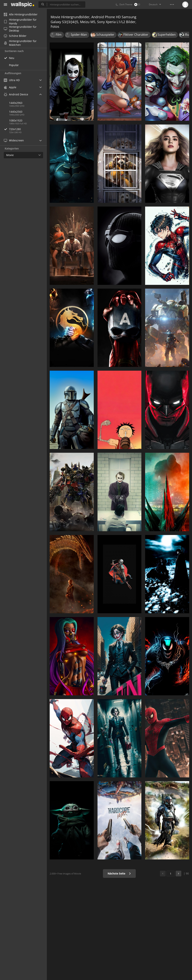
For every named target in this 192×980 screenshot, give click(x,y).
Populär (14, 65)
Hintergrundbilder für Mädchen (20, 43)
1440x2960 (16, 103)
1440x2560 (16, 112)
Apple (10, 87)
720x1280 (28, 129)
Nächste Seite (119, 873)
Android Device (16, 94)
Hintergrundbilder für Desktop (20, 29)
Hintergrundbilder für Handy (20, 22)
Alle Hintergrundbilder (21, 14)
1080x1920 (16, 120)
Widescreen (14, 140)
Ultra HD (12, 80)
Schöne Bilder (15, 36)
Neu (12, 58)
